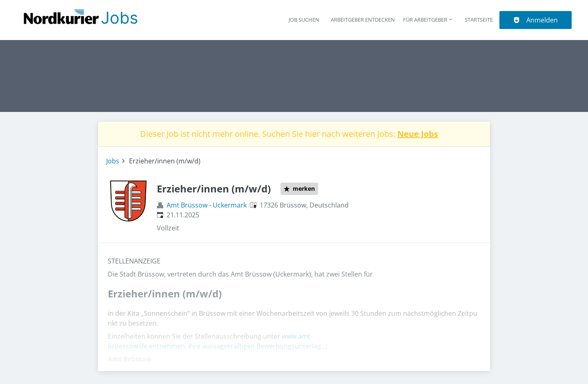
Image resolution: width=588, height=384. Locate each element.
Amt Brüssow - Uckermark (207, 205)
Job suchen (304, 20)
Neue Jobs (418, 134)
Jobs (113, 161)
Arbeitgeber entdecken (363, 20)
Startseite (479, 20)
